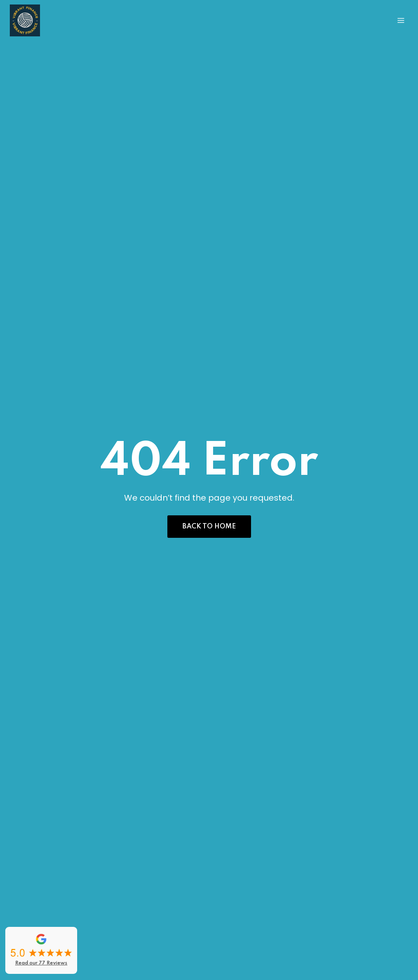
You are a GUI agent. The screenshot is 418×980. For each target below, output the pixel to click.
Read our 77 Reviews (41, 963)
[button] (209, 527)
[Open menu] (401, 20)
